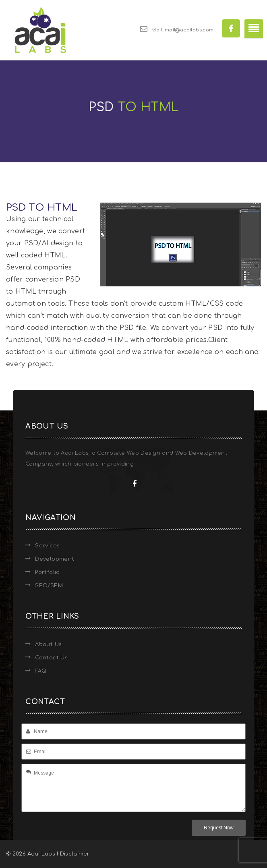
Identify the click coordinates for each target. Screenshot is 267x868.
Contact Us (51, 658)
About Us (48, 644)
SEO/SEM (49, 586)
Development (55, 559)
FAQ (41, 671)
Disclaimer (75, 854)
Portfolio (48, 572)
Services (47, 546)
